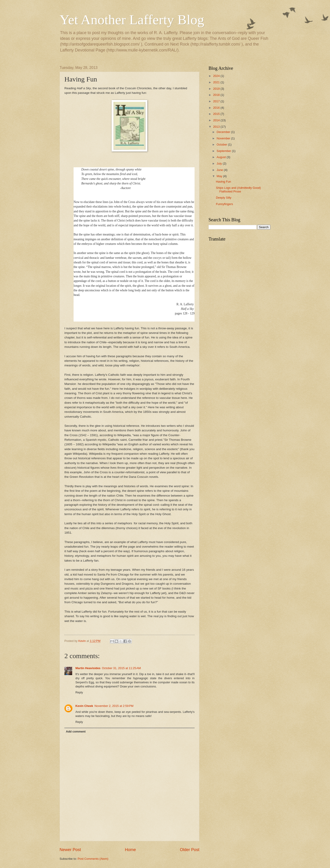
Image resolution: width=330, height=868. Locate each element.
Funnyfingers (224, 204)
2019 (217, 89)
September (224, 151)
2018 (217, 95)
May (220, 176)
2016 (217, 108)
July (220, 164)
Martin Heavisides (88, 668)
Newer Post (70, 850)
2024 (217, 76)
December (224, 132)
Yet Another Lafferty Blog (132, 20)
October (222, 145)
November (224, 138)
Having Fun (223, 182)
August (222, 157)
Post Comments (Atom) (93, 859)
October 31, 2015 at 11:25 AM (121, 668)
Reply (79, 692)
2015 (217, 114)
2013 (217, 127)
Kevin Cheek (84, 706)
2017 (217, 101)
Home (130, 850)
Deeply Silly (224, 198)
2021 (217, 82)
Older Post (190, 850)
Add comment (76, 731)
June (220, 170)
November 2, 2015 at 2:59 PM (114, 706)
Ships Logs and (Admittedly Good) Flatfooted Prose (238, 189)
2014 (217, 120)
